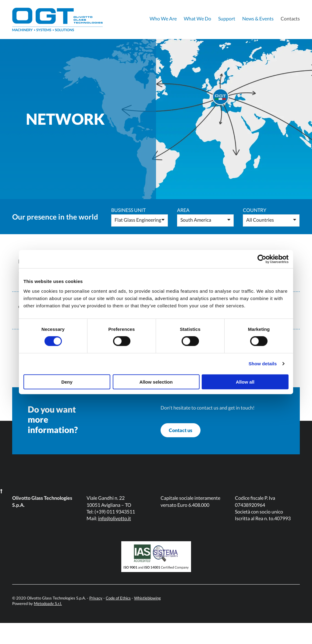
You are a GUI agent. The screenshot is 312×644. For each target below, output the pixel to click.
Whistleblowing (147, 619)
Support (227, 18)
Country (255, 210)
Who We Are (163, 18)
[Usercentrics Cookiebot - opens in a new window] (262, 259)
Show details (263, 364)
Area (183, 210)
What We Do (197, 18)
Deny (67, 382)
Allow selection (156, 382)
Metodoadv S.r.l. (48, 625)
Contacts (290, 18)
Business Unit (128, 210)
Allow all (245, 382)
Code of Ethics (118, 619)
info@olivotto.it (115, 539)
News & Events (258, 18)
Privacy (96, 619)
